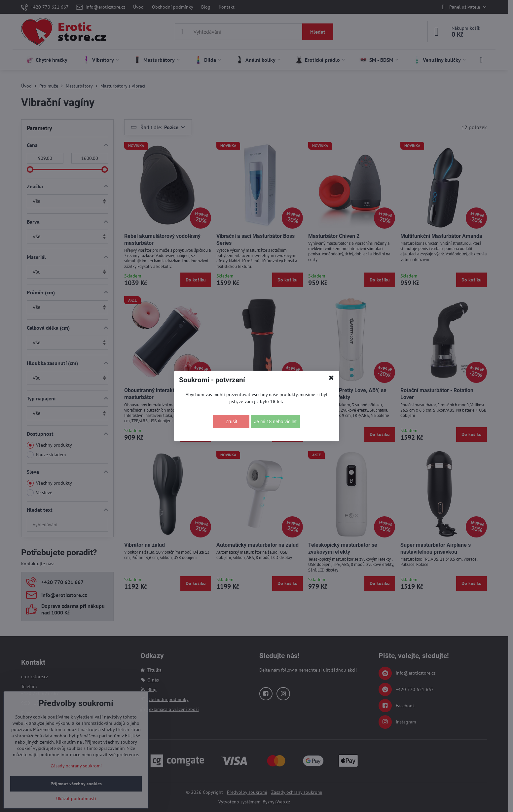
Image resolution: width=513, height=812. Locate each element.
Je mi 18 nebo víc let (275, 422)
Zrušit (231, 422)
